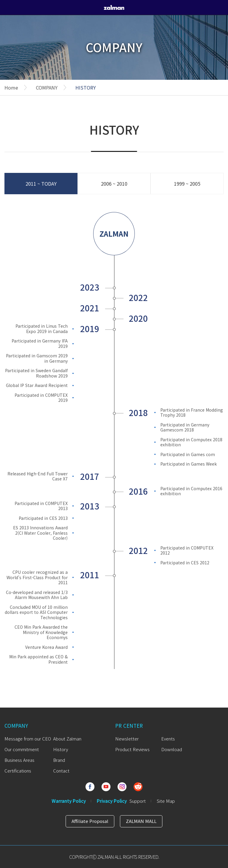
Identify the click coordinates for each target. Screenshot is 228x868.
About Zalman (67, 739)
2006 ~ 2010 (114, 184)
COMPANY (47, 87)
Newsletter (127, 739)
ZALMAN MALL (141, 821)
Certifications (18, 771)
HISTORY (86, 87)
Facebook (90, 787)
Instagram (122, 787)
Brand (59, 760)
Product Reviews (132, 749)
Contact (61, 771)
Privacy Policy (112, 801)
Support (138, 801)
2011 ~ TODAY (41, 184)
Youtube (106, 787)
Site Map (166, 801)
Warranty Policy (69, 801)
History (61, 749)
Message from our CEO (28, 739)
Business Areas (19, 760)
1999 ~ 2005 (187, 184)
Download (172, 749)
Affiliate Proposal (90, 821)
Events (168, 739)
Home (11, 87)
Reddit (138, 787)
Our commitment (22, 749)
